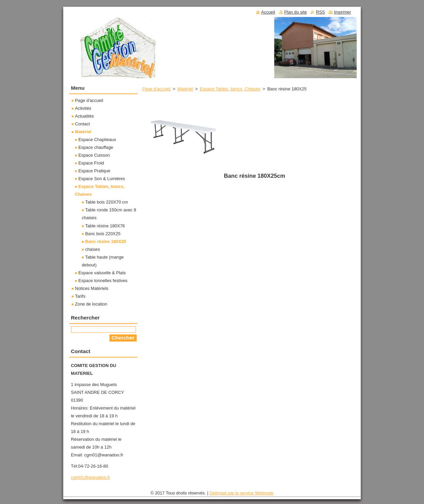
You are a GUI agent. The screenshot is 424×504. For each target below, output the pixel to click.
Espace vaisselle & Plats (102, 273)
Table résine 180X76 (105, 226)
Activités (83, 108)
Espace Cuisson (94, 155)
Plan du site (296, 12)
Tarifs (80, 296)
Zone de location (91, 304)
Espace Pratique (95, 171)
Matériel (185, 89)
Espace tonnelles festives (103, 281)
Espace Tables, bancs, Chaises (230, 89)
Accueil (268, 12)
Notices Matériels (92, 288)
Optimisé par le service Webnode (241, 493)
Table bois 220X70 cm (107, 202)
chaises (93, 249)
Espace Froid (91, 163)
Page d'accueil (157, 89)
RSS (320, 12)
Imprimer (342, 12)
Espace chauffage (96, 147)
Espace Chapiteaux (97, 140)
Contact (83, 124)
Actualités (84, 116)
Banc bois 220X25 (103, 234)
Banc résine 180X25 (106, 241)
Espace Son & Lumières (102, 179)
